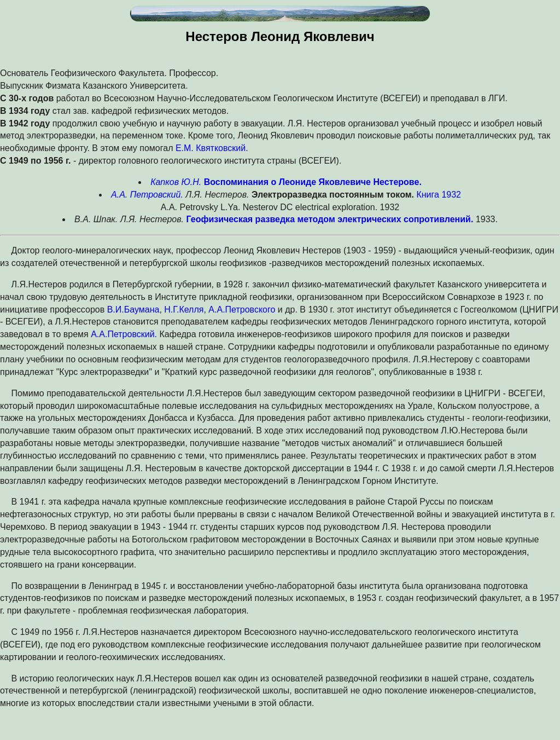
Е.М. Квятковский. (212, 148)
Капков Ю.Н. (176, 182)
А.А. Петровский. (147, 195)
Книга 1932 (439, 195)
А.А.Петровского (242, 310)
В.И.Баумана (133, 310)
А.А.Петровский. (124, 334)
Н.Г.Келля (184, 310)
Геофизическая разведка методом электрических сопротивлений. (330, 219)
